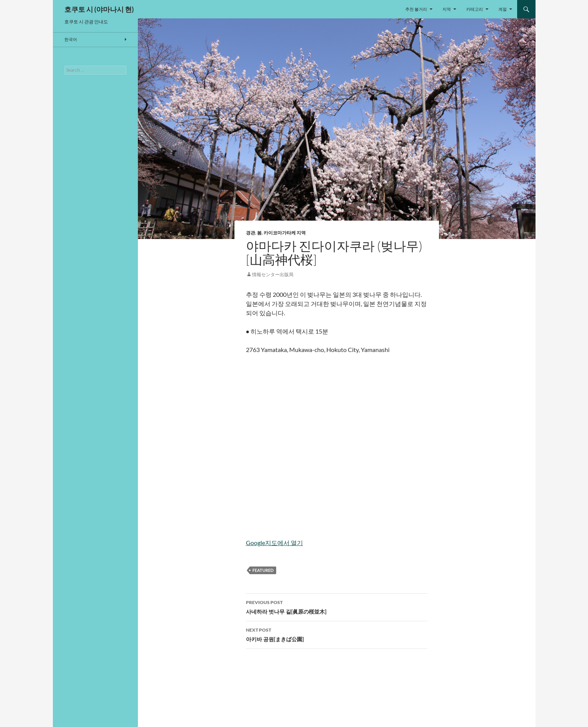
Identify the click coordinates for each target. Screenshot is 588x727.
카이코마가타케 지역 (285, 233)
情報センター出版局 (273, 274)
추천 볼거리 (416, 9)
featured (263, 570)
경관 (251, 233)
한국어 (71, 39)
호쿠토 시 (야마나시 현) (99, 9)
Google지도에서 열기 (274, 543)
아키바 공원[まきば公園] (337, 634)
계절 (503, 9)
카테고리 (475, 9)
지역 (447, 9)
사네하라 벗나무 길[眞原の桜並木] (337, 606)
